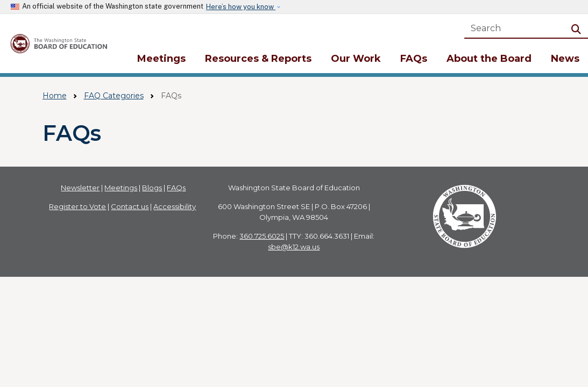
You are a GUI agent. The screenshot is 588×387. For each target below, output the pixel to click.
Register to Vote (77, 206)
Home (55, 96)
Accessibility (175, 206)
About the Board (489, 59)
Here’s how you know (241, 7)
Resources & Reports (258, 59)
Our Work (356, 59)
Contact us (130, 206)
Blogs (152, 188)
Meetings (161, 59)
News (565, 59)
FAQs (414, 59)
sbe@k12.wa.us (294, 247)
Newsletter (80, 188)
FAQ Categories (114, 96)
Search (578, 28)
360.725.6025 (262, 236)
